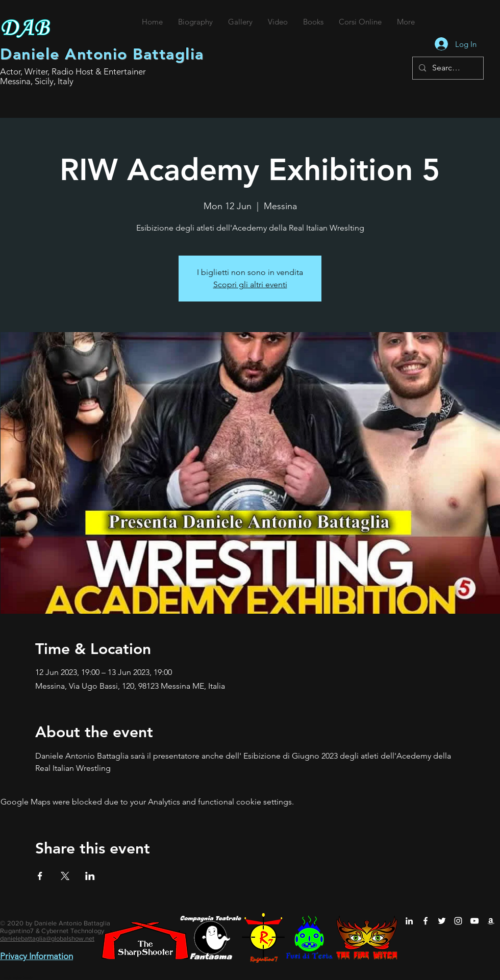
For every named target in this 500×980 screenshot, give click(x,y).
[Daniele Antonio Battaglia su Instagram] (458, 921)
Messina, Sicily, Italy (37, 81)
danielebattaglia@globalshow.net (47, 938)
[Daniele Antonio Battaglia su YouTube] (474, 921)
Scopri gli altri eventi (250, 284)
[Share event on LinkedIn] (90, 876)
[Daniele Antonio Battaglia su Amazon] (491, 921)
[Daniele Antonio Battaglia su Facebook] (426, 921)
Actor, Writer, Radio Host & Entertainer (73, 71)
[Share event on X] (65, 876)
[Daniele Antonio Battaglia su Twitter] (442, 921)
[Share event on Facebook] (40, 876)
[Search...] (447, 68)
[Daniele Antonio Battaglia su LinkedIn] (409, 921)
